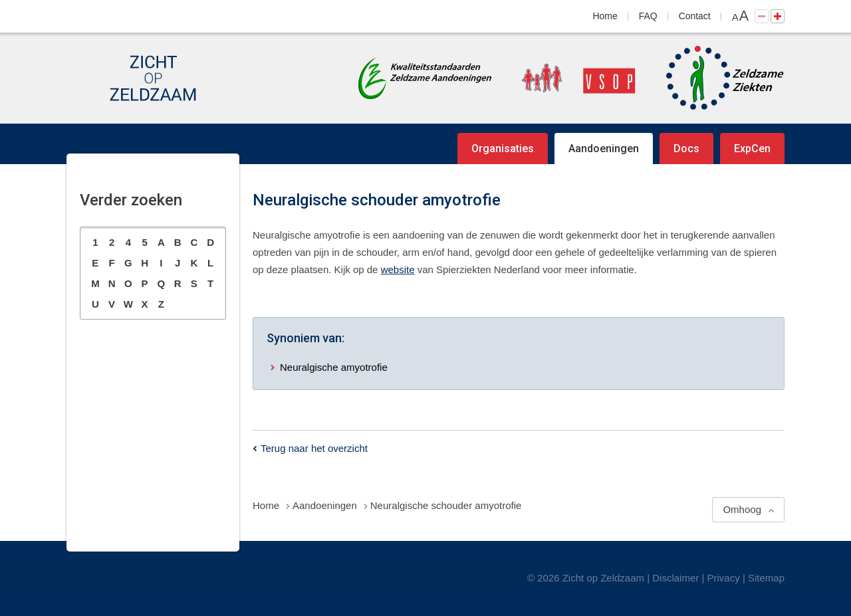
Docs (686, 149)
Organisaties (503, 149)
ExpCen (752, 149)
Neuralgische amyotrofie (334, 367)
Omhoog (742, 509)
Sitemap (766, 578)
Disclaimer (675, 578)
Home (605, 16)
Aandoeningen (604, 149)
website (398, 269)
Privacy (724, 578)
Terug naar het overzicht (314, 448)
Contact (695, 16)
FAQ (648, 16)
